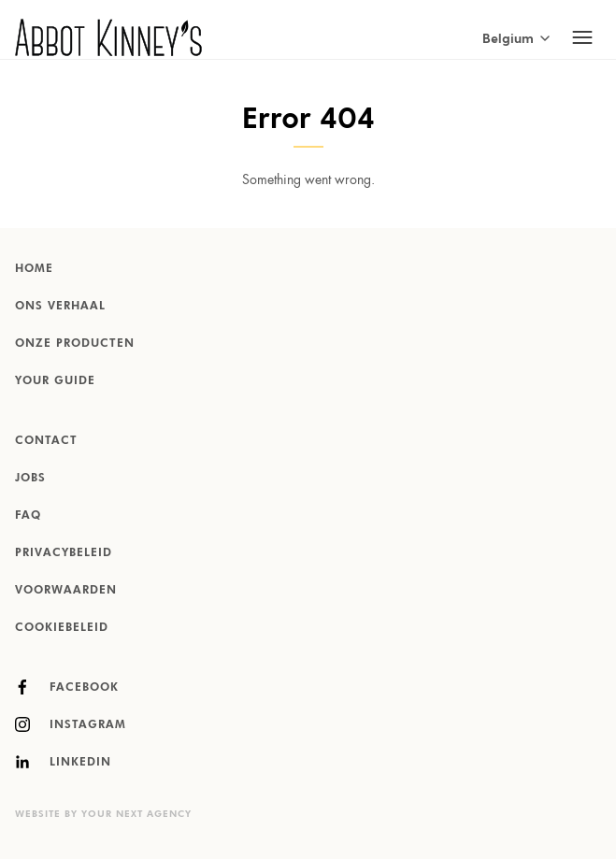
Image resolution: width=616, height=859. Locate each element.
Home (34, 269)
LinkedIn (63, 762)
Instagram (71, 724)
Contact (46, 441)
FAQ (28, 516)
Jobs (30, 479)
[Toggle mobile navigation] (582, 37)
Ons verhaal (60, 307)
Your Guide (55, 381)
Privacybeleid (64, 553)
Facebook (67, 687)
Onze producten (75, 344)
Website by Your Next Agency (103, 814)
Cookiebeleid (62, 628)
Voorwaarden (66, 591)
